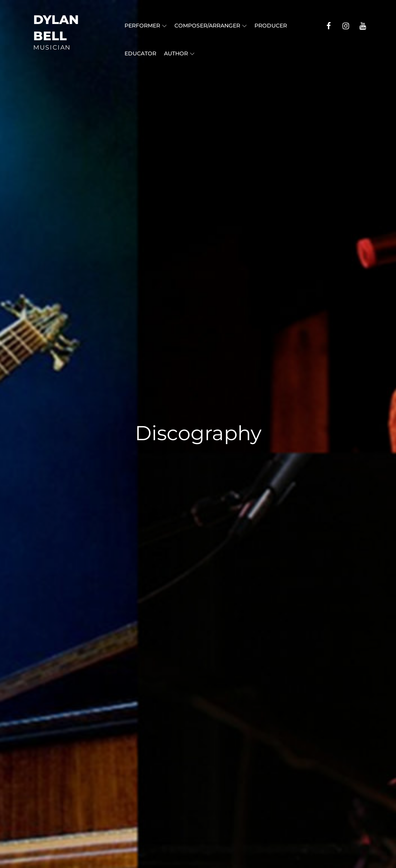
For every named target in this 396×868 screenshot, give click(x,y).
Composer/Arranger (211, 26)
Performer (146, 26)
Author (179, 53)
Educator (140, 53)
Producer (271, 26)
